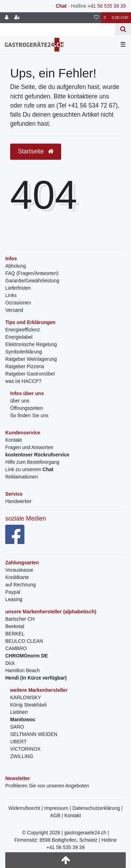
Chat (61, 6)
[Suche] (123, 29)
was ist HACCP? (23, 381)
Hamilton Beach (23, 670)
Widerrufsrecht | (26, 808)
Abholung (16, 266)
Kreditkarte (17, 577)
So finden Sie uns (29, 415)
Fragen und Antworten (29, 447)
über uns (20, 401)
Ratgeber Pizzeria (25, 366)
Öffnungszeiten (27, 408)
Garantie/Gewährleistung (32, 281)
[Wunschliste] (96, 18)
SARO (17, 727)
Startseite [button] (36, 151)
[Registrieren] (17, 18)
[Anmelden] (7, 18)
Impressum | (59, 808)
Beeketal (15, 626)
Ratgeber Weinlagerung (31, 359)
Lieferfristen (18, 288)
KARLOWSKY (26, 697)
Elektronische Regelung (31, 344)
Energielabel (19, 337)
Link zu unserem (29, 469)
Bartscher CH (20, 619)
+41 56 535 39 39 (107, 6)
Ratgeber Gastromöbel (30, 374)
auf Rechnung (20, 585)
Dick (10, 663)
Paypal (13, 592)
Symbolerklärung (24, 352)
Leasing (14, 599)
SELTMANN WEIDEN (34, 734)
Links (11, 295)
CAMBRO (16, 648)
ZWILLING (22, 756)
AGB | (57, 815)
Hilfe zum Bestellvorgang (32, 462)
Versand (14, 310)
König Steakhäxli (28, 705)
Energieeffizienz (23, 330)
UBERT (18, 742)
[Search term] (58, 29)
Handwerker (18, 501)
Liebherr (19, 712)
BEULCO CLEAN (24, 641)
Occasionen (18, 303)
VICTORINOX (25, 749)
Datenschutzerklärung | (97, 808)
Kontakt (13, 440)
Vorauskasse (19, 570)
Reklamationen (21, 477)
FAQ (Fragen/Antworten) (32, 273)
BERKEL (15, 634)
